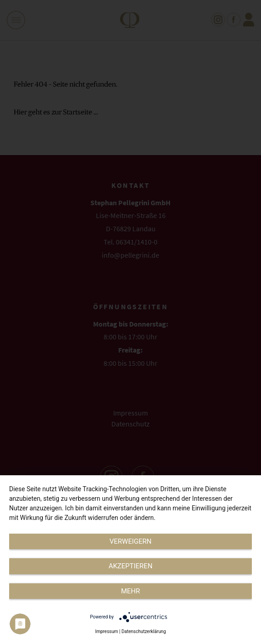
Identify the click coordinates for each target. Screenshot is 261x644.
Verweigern (130, 541)
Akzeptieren (130, 566)
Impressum (106, 631)
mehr (130, 591)
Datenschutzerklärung (144, 631)
